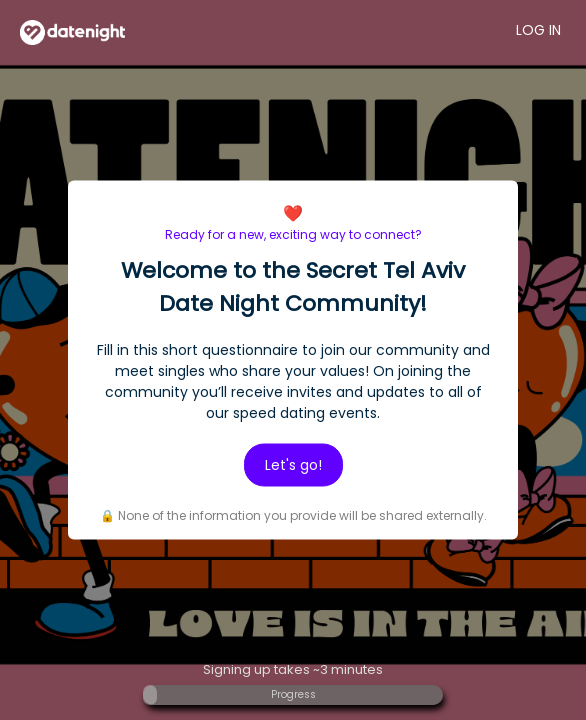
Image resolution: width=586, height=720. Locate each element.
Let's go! (293, 465)
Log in (538, 30)
